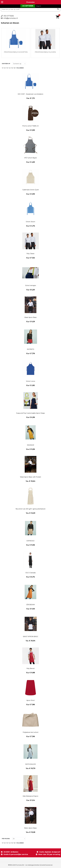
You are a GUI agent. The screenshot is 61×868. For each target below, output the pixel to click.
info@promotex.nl (11, 18)
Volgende (20, 68)
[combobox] (31, 9)
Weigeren (38, 6)
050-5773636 (9, 16)
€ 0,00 (58, 14)
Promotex (31, 2)
